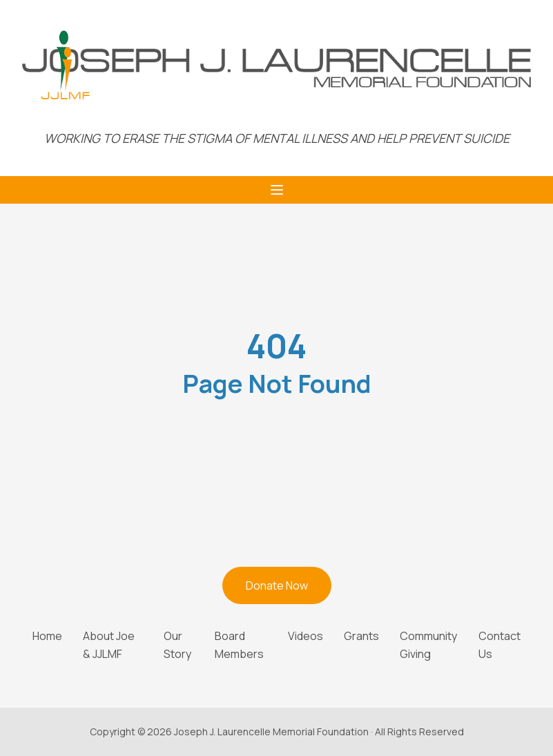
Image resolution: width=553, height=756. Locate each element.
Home (47, 636)
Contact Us (499, 645)
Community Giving (428, 645)
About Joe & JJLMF (109, 645)
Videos (305, 636)
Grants (361, 636)
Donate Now (277, 585)
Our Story (177, 645)
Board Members (239, 645)
